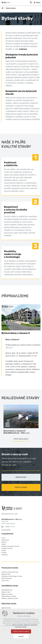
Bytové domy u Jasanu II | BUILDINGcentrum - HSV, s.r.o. (17, 432)
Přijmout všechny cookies (21, 631)
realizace (23, 49)
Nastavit (21, 636)
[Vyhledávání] (31, 3)
